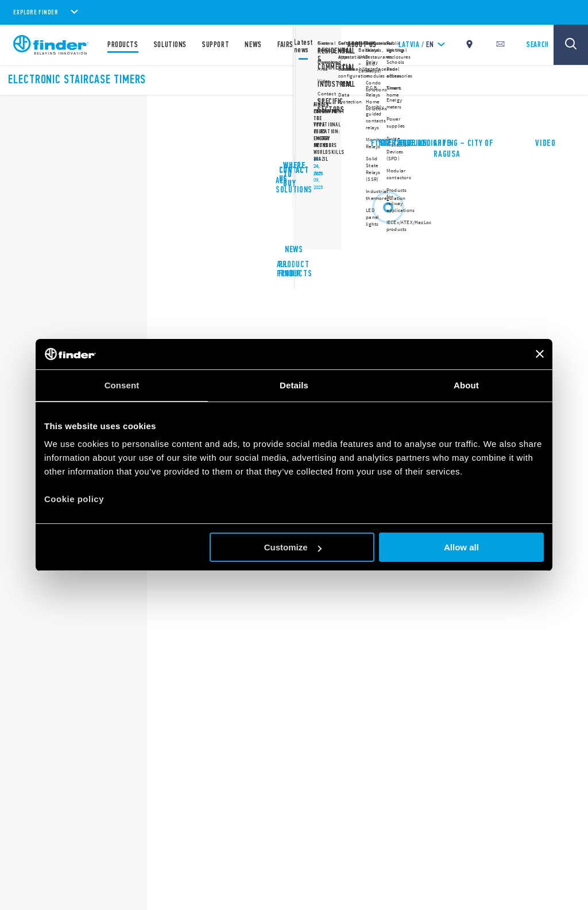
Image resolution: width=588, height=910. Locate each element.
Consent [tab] (122, 385)
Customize (293, 547)
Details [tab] (294, 385)
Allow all (461, 547)
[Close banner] (540, 354)
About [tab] (466, 385)
